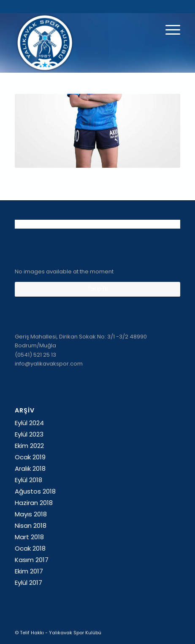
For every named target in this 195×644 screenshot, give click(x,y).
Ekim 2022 (29, 446)
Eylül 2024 (29, 423)
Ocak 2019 (30, 457)
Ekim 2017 (29, 571)
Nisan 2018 (31, 525)
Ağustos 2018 (35, 491)
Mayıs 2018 (31, 514)
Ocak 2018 (30, 548)
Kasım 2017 (32, 560)
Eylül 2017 (28, 583)
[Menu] (169, 30)
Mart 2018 (29, 537)
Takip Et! (98, 289)
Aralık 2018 (30, 468)
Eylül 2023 (29, 434)
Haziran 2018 (34, 503)
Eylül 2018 (28, 480)
